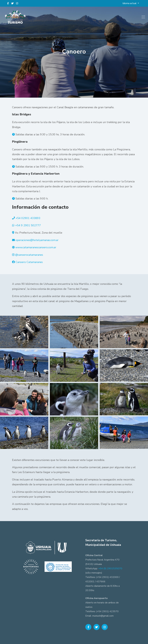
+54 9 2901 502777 (28, 225)
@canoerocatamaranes (29, 255)
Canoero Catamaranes (29, 262)
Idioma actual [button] (130, 3)
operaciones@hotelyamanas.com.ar (37, 240)
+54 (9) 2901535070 (110, 569)
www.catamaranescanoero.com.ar (36, 247)
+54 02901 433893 (28, 218)
